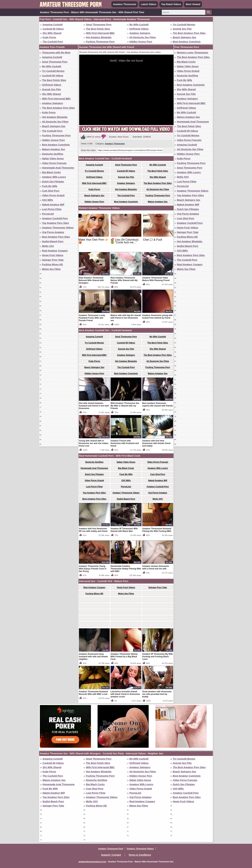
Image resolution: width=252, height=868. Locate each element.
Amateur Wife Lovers (54, 177)
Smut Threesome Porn (99, 25)
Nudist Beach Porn (53, 241)
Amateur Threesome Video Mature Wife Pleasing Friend (156, 279)
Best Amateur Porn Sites (56, 237)
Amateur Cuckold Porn (55, 218)
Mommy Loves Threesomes (193, 53)
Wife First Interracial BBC (100, 33)
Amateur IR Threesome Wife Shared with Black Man (124, 530)
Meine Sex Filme (51, 269)
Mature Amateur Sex (54, 149)
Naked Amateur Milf (53, 205)
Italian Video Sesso (53, 159)
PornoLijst (48, 214)
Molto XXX (48, 246)
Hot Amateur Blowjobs (99, 37)
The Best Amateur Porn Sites (189, 33)
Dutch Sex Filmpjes (53, 182)
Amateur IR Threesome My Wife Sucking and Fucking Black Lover (157, 657)
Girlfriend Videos (139, 29)
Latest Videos (149, 4)
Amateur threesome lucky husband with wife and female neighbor (93, 657)
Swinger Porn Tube (53, 260)
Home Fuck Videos (53, 255)
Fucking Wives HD (52, 264)
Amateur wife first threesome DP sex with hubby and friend (93, 530)
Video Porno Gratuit (53, 195)
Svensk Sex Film (182, 29)
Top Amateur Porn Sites (56, 223)
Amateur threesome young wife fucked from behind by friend (157, 317)
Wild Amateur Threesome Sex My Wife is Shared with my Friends (125, 406)
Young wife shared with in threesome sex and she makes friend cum (94, 443)
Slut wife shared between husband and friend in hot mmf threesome (94, 406)
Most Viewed (193, 4)
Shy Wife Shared (52, 33)
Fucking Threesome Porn (100, 42)
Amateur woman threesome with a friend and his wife (156, 567)
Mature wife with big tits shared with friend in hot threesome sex (126, 318)
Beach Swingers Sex (184, 37)
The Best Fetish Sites (98, 29)
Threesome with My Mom (56, 53)
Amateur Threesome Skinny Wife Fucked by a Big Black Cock (124, 657)
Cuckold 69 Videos (53, 29)
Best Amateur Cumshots (187, 42)
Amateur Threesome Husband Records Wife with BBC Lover (93, 693)
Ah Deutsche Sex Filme (143, 37)
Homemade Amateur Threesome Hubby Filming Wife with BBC (126, 569)
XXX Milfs (48, 200)
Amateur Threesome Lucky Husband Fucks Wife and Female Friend (92, 318)
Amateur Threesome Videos (58, 228)
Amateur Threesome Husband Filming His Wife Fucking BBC (157, 530)
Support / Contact (111, 855)
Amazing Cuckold (53, 25)
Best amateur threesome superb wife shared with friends (157, 404)
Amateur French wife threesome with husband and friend (125, 443)
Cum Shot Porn (51, 191)
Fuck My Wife (50, 186)
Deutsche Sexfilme (53, 154)
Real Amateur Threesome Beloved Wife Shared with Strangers (91, 280)
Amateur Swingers (140, 33)
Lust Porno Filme (52, 209)
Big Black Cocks (51, 172)
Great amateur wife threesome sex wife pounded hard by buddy (157, 694)
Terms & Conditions (140, 855)
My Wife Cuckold (139, 25)
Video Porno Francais (54, 163)
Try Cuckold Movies (184, 25)
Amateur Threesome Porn (111, 849)
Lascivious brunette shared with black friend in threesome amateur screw (125, 694)
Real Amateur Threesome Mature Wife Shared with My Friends (124, 280)
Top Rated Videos (171, 4)
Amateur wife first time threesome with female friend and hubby (156, 443)
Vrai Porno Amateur (53, 232)
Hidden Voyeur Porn (141, 42)
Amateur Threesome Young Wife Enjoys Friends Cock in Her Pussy (93, 569)
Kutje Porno (49, 37)
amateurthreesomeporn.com (92, 862)
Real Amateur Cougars (55, 251)
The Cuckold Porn (53, 42)
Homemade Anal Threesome (58, 168)
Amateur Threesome (125, 4)
